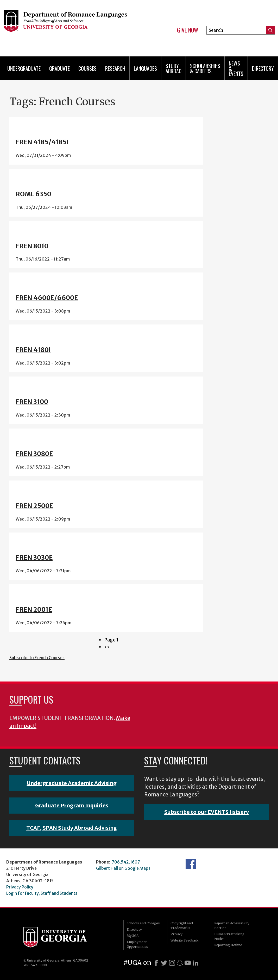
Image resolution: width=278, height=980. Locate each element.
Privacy (176, 934)
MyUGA (133, 936)
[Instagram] (172, 963)
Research (115, 68)
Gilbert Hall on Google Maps (123, 868)
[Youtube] (188, 963)
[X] (164, 963)
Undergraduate (24, 68)
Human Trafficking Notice (229, 936)
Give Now (188, 30)
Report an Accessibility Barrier (232, 926)
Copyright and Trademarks (182, 926)
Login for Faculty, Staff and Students (42, 893)
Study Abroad (173, 68)
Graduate (59, 68)
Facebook (191, 864)
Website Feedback (184, 940)
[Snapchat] (180, 963)
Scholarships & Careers (205, 68)
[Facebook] (156, 963)
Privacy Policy (20, 887)
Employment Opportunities (137, 944)
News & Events (236, 68)
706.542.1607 (126, 862)
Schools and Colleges (143, 923)
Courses (87, 68)
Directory (263, 68)
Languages (145, 68)
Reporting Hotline (228, 945)
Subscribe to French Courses (37, 658)
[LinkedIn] (195, 963)
